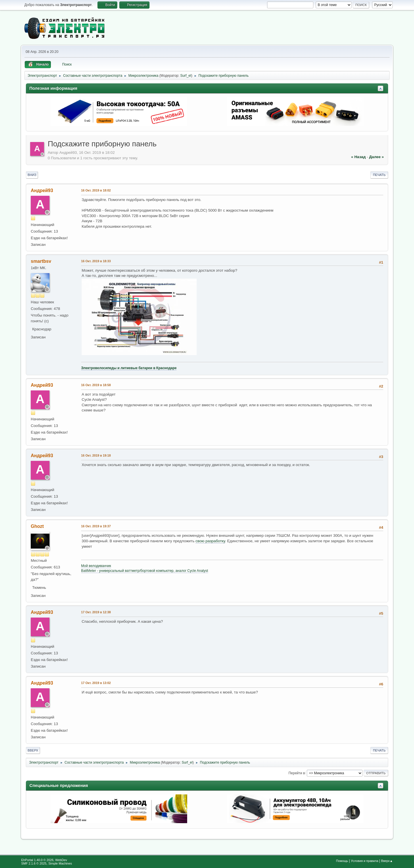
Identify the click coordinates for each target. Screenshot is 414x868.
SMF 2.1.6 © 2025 (34, 863)
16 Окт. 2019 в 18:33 (96, 261)
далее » (376, 157)
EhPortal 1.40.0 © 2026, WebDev (44, 860)
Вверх (33, 750)
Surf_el (186, 76)
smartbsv (41, 261)
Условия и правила (364, 861)
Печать (379, 175)
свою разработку (210, 541)
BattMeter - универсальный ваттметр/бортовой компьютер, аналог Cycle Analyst (145, 571)
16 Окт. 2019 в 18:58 (96, 385)
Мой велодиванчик (96, 566)
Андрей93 (42, 190)
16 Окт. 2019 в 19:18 (96, 455)
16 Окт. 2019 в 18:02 (96, 190)
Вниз (32, 175)
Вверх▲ (387, 861)
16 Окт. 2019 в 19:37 (96, 526)
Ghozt (37, 526)
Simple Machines (60, 863)
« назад (358, 157)
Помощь (342, 861)
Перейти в (297, 773)
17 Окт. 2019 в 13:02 (96, 683)
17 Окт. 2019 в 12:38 (96, 612)
